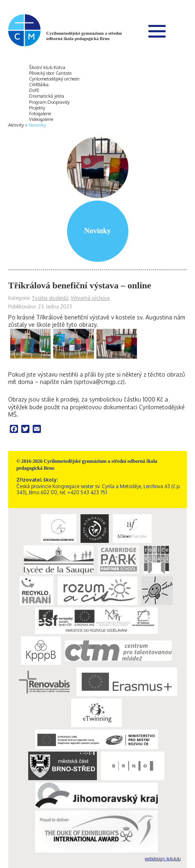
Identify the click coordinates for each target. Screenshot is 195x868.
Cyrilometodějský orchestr (54, 79)
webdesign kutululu (163, 859)
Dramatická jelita (47, 96)
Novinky (37, 125)
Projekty (37, 108)
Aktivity (16, 125)
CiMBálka (39, 85)
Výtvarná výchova (90, 298)
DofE (34, 90)
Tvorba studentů (50, 298)
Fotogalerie (40, 114)
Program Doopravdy (49, 102)
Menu (157, 31)
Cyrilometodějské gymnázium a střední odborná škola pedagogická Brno (84, 36)
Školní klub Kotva (47, 67)
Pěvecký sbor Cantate (50, 73)
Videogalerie (41, 119)
